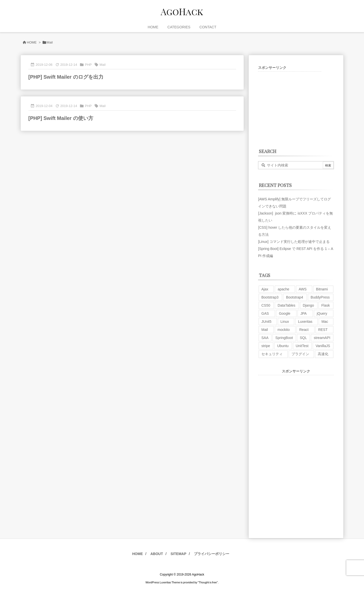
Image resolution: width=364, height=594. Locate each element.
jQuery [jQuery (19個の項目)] (322, 313)
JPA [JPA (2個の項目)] (303, 313)
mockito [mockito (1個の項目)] (284, 330)
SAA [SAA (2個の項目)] (265, 338)
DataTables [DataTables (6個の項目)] (286, 305)
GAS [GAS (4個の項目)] (265, 313)
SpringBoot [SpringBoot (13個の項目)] (284, 338)
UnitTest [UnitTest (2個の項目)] (302, 346)
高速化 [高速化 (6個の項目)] (323, 354)
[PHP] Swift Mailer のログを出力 (66, 77)
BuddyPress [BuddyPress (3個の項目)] (320, 297)
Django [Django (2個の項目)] (308, 305)
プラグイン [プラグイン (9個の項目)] (300, 354)
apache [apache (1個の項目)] (283, 289)
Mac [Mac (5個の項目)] (325, 322)
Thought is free (208, 582)
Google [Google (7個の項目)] (285, 313)
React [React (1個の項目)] (304, 330)
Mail (103, 65)
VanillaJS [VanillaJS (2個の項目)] (323, 346)
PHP (88, 65)
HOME (32, 42)
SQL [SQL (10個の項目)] (303, 338)
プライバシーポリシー (212, 554)
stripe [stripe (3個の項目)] (266, 346)
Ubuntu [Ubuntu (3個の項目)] (283, 346)
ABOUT (157, 554)
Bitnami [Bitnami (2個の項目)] (322, 289)
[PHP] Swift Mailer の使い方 (61, 118)
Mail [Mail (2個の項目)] (265, 330)
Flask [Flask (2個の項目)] (325, 305)
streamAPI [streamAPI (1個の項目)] (322, 338)
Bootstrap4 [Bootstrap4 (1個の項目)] (294, 297)
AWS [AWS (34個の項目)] (303, 289)
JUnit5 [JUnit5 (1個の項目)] (266, 322)
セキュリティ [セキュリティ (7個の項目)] (272, 354)
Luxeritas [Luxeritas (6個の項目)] (305, 322)
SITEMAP (178, 554)
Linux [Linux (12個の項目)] (285, 322)
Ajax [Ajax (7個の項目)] (265, 289)
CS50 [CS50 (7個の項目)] (266, 305)
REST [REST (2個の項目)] (323, 330)
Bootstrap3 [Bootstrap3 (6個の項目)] (270, 297)
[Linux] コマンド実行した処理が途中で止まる (294, 242)
